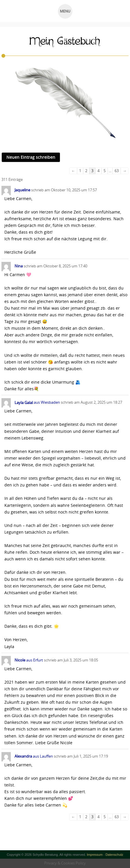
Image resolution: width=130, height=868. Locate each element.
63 (117, 171)
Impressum (95, 855)
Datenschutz (114, 855)
